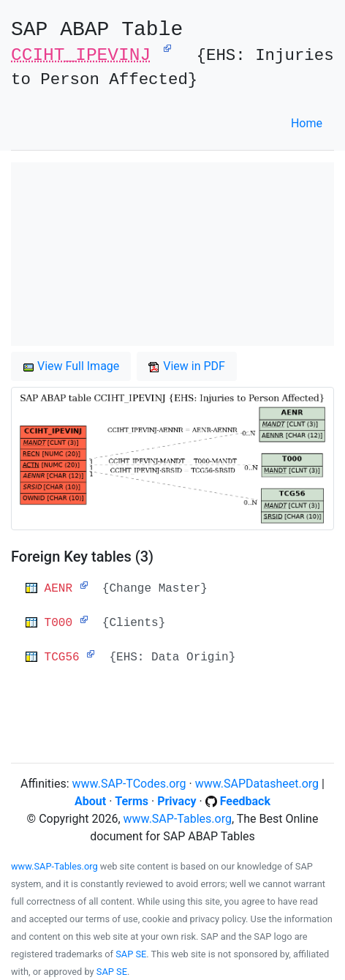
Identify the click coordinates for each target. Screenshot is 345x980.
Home (307, 123)
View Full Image (71, 366)
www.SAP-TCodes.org (129, 784)
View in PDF (187, 366)
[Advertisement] (172, 254)
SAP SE (131, 954)
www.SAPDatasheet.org (257, 784)
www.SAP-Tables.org (178, 819)
